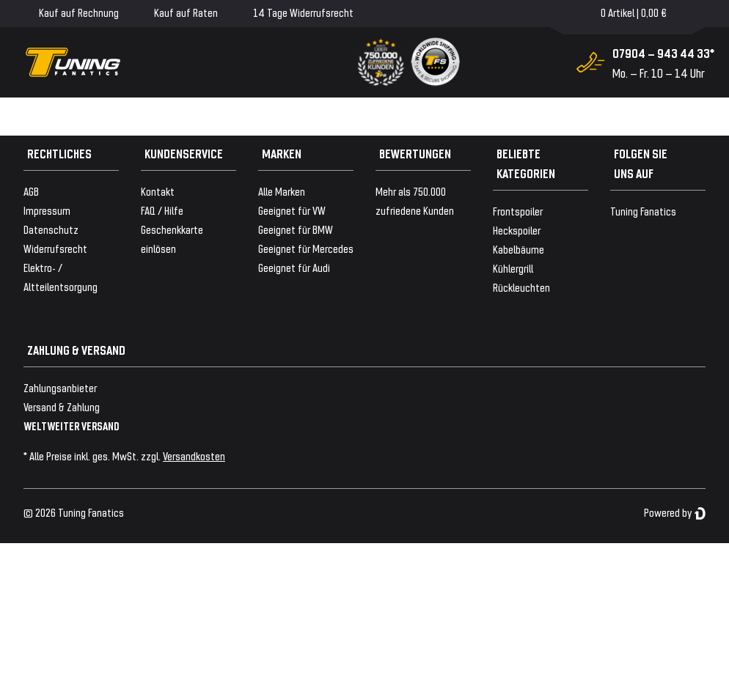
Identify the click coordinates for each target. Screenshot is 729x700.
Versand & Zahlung (62, 406)
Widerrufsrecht (55, 248)
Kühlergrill (513, 268)
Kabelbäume (519, 249)
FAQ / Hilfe (162, 210)
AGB (31, 191)
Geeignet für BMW (296, 229)
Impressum (47, 210)
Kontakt (158, 191)
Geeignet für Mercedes (306, 248)
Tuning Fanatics (643, 211)
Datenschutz (51, 229)
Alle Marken (282, 191)
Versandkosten (194, 456)
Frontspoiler (518, 211)
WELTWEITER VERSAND (72, 425)
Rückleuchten (521, 287)
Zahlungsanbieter (60, 387)
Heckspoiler (517, 230)
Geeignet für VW (292, 210)
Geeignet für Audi (294, 267)
